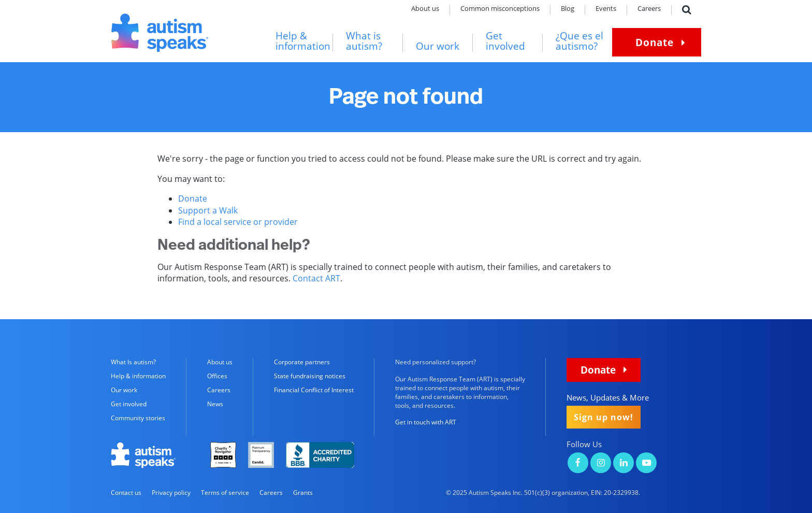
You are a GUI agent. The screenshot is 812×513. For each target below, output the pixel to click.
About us (425, 9)
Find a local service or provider (238, 222)
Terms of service (225, 493)
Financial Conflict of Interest (314, 390)
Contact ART (316, 278)
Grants (303, 493)
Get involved (505, 41)
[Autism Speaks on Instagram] (601, 464)
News (215, 404)
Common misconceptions (500, 9)
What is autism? (364, 41)
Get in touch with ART (426, 422)
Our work (438, 46)
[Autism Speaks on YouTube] (646, 464)
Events (606, 9)
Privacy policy (171, 493)
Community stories (138, 418)
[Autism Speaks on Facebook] (578, 464)
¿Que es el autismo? (579, 41)
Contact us (126, 493)
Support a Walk (208, 210)
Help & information (303, 41)
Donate (655, 42)
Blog (568, 9)
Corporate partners (302, 362)
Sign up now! (604, 417)
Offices (217, 376)
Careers (649, 9)
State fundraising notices (310, 376)
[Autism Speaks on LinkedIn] (624, 464)
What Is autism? (133, 362)
